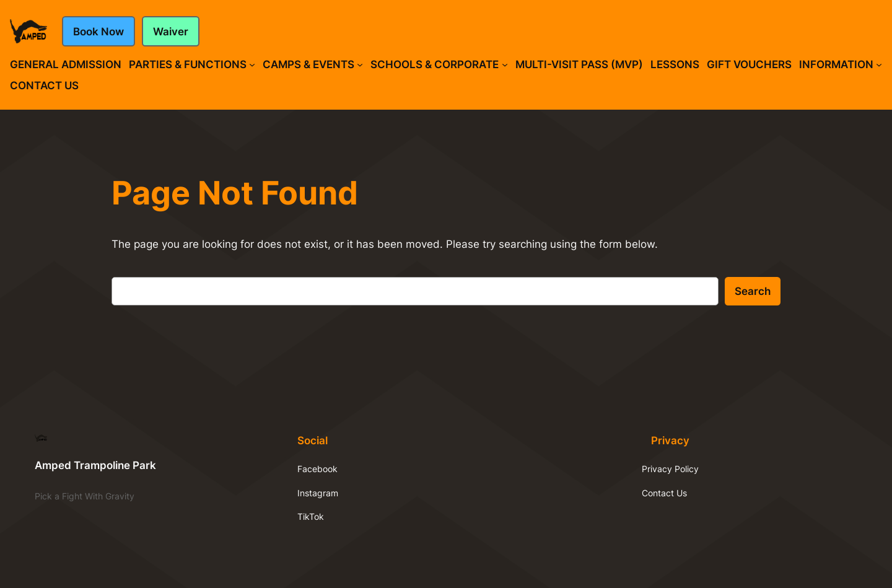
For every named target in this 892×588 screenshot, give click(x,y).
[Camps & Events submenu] (360, 64)
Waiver (171, 32)
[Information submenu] (879, 64)
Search (753, 291)
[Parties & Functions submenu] (252, 64)
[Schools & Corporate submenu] (505, 64)
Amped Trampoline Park (95, 465)
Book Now (98, 32)
